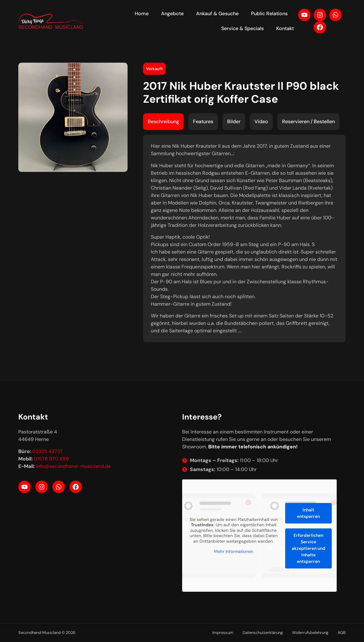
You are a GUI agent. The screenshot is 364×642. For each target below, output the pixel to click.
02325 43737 (47, 451)
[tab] (163, 122)
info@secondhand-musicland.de (73, 466)
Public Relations (269, 13)
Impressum (223, 633)
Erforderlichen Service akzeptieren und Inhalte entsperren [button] (308, 548)
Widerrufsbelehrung (310, 633)
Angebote (172, 13)
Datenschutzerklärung (263, 633)
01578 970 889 (51, 459)
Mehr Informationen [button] (233, 552)
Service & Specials (243, 28)
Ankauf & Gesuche (217, 13)
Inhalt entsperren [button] (308, 513)
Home (142, 13)
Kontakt (285, 28)
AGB (342, 633)
